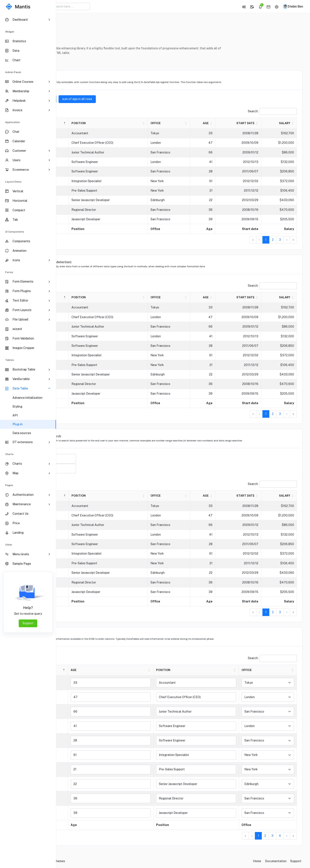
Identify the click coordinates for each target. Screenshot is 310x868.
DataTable (84, 22)
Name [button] (76, 123)
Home (67, 22)
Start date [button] (253, 123)
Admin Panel (13, 72)
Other (9, 545)
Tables (10, 360)
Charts (9, 454)
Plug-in (18, 424)
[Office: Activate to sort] (194, 123)
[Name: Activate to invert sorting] (92, 123)
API (15, 415)
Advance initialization (27, 398)
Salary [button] (285, 123)
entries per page (96, 110)
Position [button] (124, 123)
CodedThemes (111, 862)
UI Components (15, 232)
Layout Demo (13, 182)
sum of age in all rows (133, 99)
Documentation (276, 862)
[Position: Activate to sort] (146, 123)
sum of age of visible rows (91, 99)
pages (9, 485)
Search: (253, 111)
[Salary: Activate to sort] (282, 123)
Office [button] (185, 123)
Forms (9, 272)
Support (28, 623)
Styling (17, 407)
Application (12, 122)
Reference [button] (75, 62)
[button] (242, 6)
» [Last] (293, 240)
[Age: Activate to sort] (221, 123)
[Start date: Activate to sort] (250, 123)
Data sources (22, 433)
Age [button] (222, 123)
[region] (28, 440)
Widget (10, 32)
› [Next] (287, 240)
